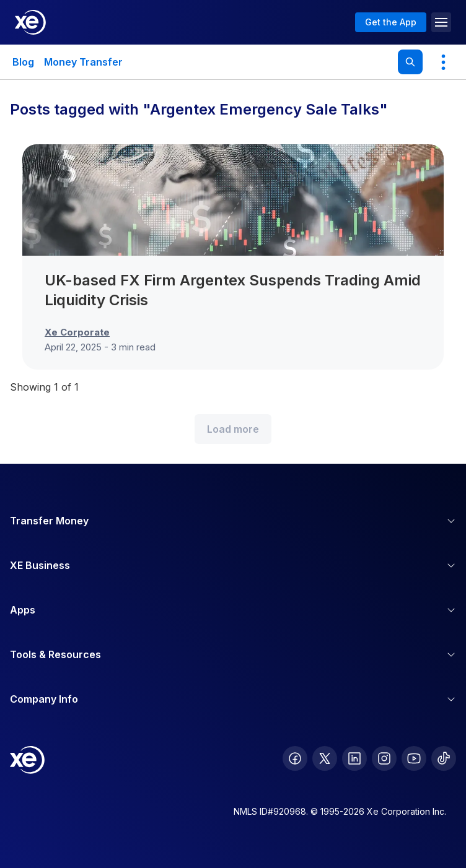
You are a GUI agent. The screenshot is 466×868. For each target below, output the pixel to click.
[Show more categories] (443, 62)
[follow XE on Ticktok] (444, 758)
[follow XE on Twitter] (325, 758)
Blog (23, 62)
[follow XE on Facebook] (295, 758)
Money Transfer (83, 62)
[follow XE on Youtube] (414, 758)
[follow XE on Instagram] (384, 758)
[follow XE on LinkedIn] (354, 758)
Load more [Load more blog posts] (233, 429)
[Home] (30, 22)
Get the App (391, 22)
